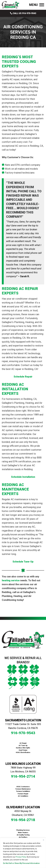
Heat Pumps (23, 750)
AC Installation (23, 796)
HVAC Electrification (23, 752)
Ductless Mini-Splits (23, 748)
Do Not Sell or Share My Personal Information (21, 863)
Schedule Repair (23, 377)
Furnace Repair (23, 794)
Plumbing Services (23, 830)
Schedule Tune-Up (23, 562)
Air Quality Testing (23, 835)
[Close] (43, 840)
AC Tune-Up (23, 746)
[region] (23, 853)
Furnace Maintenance (23, 789)
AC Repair (23, 743)
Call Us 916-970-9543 (23, 13)
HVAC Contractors (23, 787)
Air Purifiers (23, 837)
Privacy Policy (21, 857)
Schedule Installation (23, 477)
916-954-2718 (23, 820)
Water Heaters (23, 833)
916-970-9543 (23, 733)
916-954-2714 (23, 776)
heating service (11, 580)
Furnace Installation (23, 791)
